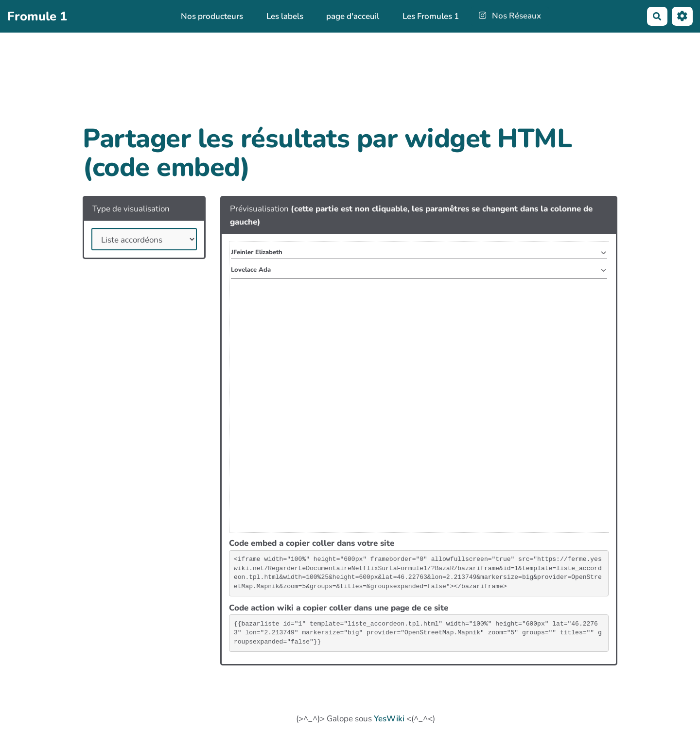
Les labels (285, 16)
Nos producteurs (212, 16)
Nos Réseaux (510, 16)
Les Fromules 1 (431, 16)
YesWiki (389, 719)
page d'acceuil (353, 16)
